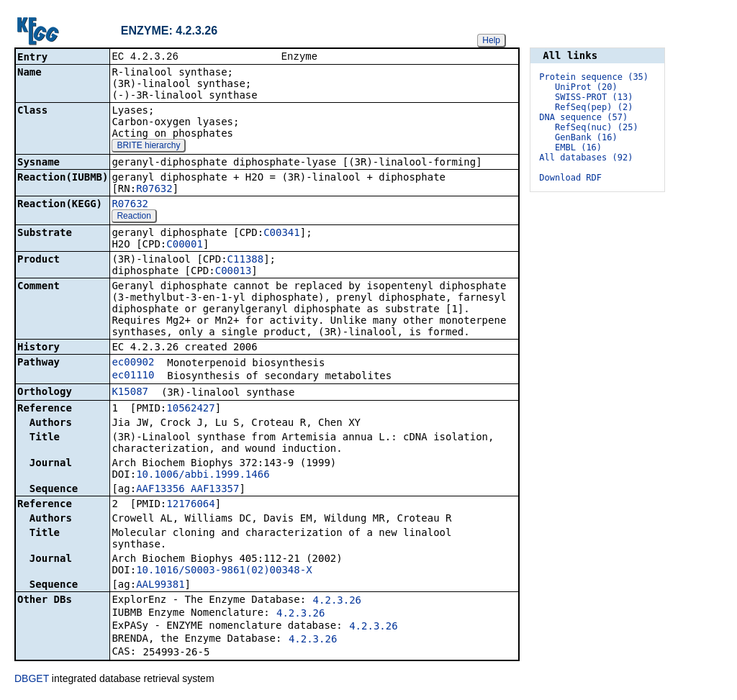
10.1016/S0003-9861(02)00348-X (224, 571)
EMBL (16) (578, 147)
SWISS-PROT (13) (594, 97)
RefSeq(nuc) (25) (597, 127)
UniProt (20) (586, 87)
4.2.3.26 (337, 601)
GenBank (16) (586, 137)
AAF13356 (160, 490)
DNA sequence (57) (583, 117)
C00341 (282, 234)
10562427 (190, 409)
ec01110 (133, 376)
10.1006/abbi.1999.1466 (203, 476)
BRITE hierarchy (148, 147)
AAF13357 (215, 490)
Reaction (134, 217)
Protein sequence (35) (594, 77)
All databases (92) (586, 158)
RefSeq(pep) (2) (594, 107)
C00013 (234, 272)
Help (491, 40)
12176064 (190, 505)
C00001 (185, 245)
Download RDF (570, 178)
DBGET (32, 680)
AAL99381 (160, 586)
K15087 (130, 393)
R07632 (154, 190)
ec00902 (133, 363)
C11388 (246, 260)
